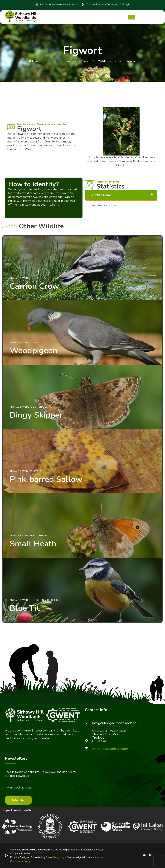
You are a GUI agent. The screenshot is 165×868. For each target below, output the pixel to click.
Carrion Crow (34, 286)
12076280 (38, 854)
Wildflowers (107, 61)
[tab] (121, 195)
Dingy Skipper (36, 415)
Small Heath (33, 544)
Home (34, 61)
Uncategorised (50, 600)
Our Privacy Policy (20, 861)
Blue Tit (25, 608)
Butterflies (40, 407)
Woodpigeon (34, 350)
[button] (6, 827)
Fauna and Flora (77, 61)
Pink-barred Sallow (46, 479)
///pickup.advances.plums (110, 749)
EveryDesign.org (55, 857)
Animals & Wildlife (21, 278)
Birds (36, 278)
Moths (37, 471)
